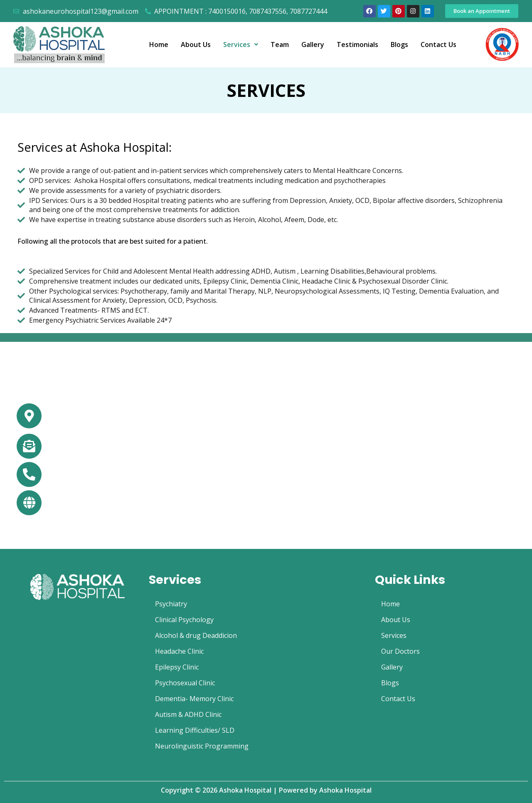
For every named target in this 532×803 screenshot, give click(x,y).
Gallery (313, 44)
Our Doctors (400, 651)
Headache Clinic (179, 651)
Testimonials (357, 44)
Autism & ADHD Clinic (188, 714)
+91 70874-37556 (140, 475)
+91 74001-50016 (79, 475)
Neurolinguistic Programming (202, 746)
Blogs (399, 44)
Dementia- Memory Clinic (194, 699)
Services (241, 44)
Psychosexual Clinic (185, 683)
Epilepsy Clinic (177, 667)
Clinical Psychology (184, 620)
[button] (482, 11)
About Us (196, 44)
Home (159, 44)
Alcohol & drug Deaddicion (196, 635)
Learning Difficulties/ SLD (195, 730)
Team (280, 44)
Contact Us (438, 44)
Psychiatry (171, 604)
